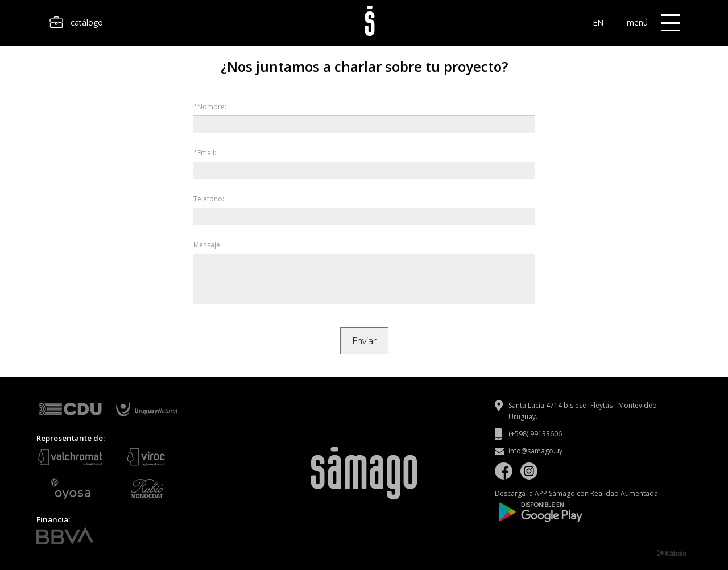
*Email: (205, 153)
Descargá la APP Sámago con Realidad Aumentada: (577, 506)
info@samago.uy (535, 451)
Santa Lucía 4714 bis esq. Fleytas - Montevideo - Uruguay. (585, 411)
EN (598, 22)
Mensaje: (208, 245)
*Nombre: (210, 107)
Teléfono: (209, 199)
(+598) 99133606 (535, 434)
